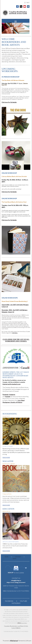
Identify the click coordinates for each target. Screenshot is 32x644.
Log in (28, 2)
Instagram (16, 603)
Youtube (8, 396)
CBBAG (22, 623)
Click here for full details (9, 102)
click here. (15, 333)
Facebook (9, 601)
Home (6, 557)
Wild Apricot (14, 641)
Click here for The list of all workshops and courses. (16, 340)
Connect (18, 557)
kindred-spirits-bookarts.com (12, 384)
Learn (15, 559)
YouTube (23, 601)
